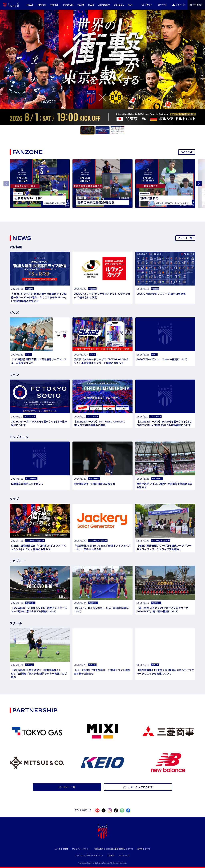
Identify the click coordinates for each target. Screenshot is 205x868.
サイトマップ (124, 855)
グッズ (162, 5)
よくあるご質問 (61, 849)
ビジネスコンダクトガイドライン (89, 855)
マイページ (178, 5)
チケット (147, 5)
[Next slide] (199, 184)
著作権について (144, 849)
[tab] (87, 130)
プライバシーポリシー (81, 849)
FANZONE (187, 152)
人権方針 (111, 855)
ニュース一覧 (185, 238)
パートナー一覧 (67, 787)
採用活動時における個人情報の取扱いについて (114, 849)
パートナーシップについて (138, 787)
